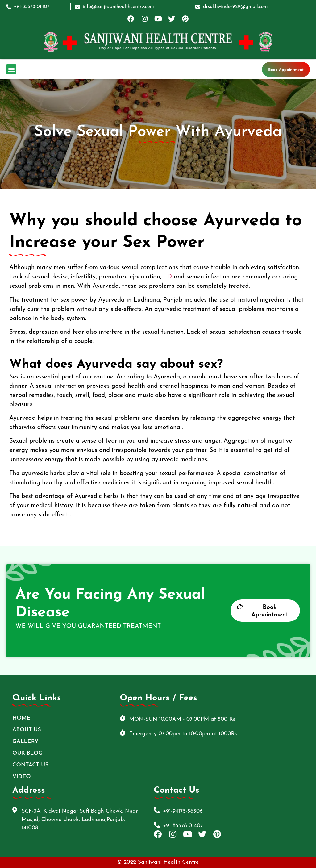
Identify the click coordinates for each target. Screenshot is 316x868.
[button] (11, 69)
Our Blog (27, 753)
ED (168, 277)
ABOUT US (27, 730)
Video (22, 777)
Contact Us (30, 765)
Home (21, 718)
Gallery (25, 742)
